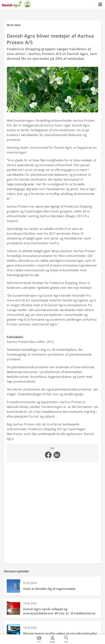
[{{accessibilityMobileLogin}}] (53, 639)
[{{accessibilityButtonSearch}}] (66, 639)
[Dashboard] (16, 4)
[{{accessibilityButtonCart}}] (39, 639)
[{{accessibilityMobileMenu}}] (100, 4)
